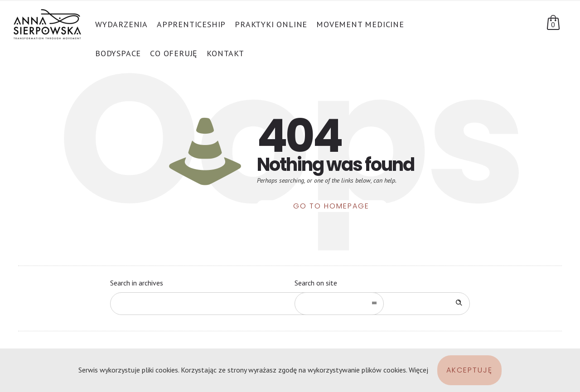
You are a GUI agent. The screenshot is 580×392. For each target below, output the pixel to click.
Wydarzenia (121, 24)
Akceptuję (469, 370)
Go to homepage (331, 206)
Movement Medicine (360, 24)
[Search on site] (382, 304)
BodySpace (118, 53)
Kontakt (225, 53)
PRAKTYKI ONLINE (271, 24)
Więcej (418, 370)
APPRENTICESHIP (191, 24)
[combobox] (247, 304)
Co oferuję (174, 53)
